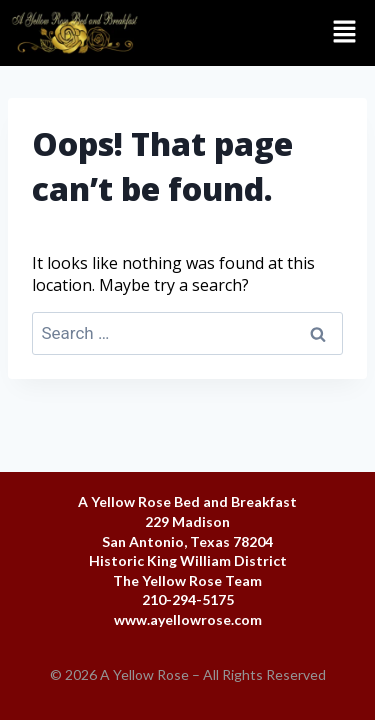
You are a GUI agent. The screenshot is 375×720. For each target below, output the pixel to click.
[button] (262, 33)
